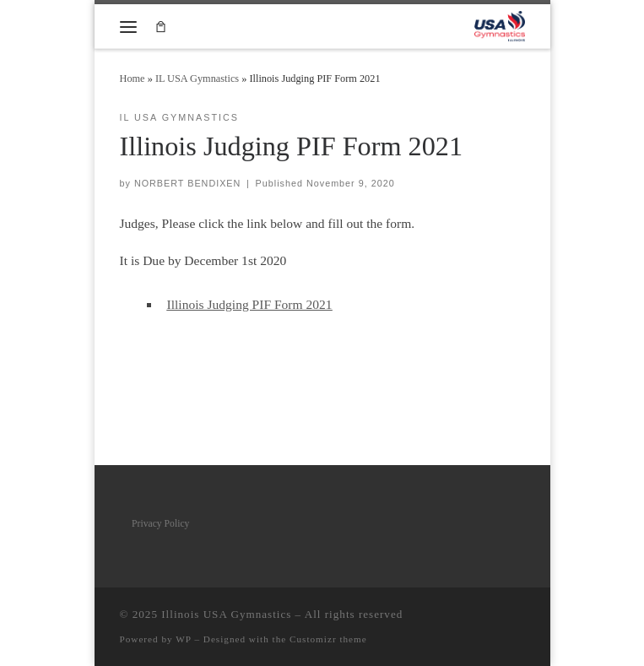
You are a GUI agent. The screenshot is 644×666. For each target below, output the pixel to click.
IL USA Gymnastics (197, 79)
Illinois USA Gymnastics (226, 614)
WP (183, 639)
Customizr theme (328, 639)
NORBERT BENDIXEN (187, 183)
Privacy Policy (160, 524)
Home (133, 79)
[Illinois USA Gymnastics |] (500, 25)
